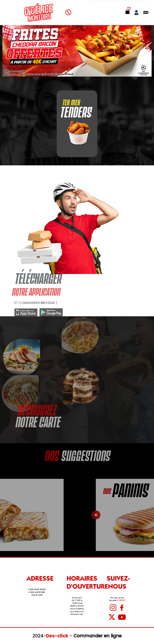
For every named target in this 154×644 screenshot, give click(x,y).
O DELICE (121, 600)
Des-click (57, 636)
